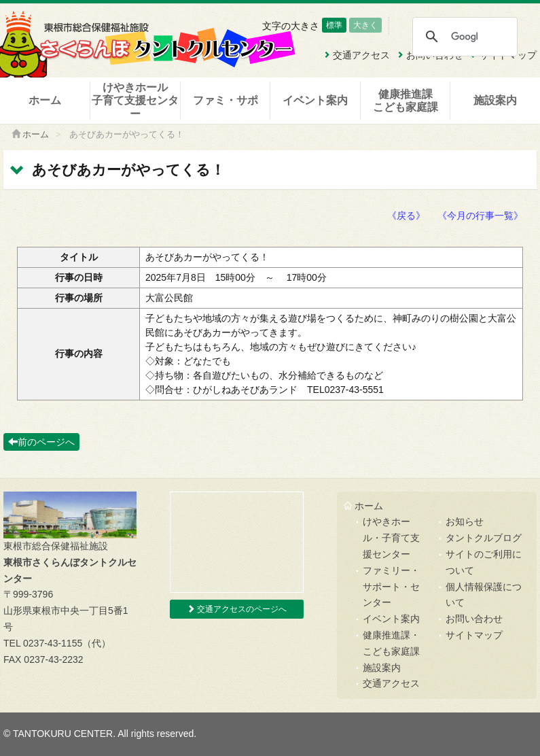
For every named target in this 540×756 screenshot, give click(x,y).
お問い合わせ (474, 619)
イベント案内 (315, 100)
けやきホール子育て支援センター (135, 100)
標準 (334, 25)
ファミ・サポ (226, 100)
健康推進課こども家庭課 (406, 101)
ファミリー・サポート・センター (391, 587)
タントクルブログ (484, 538)
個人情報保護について (484, 595)
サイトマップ (474, 635)
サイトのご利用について (484, 562)
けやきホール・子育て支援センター (391, 538)
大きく (365, 25)
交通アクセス (391, 683)
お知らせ (465, 521)
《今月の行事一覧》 (480, 216)
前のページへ (41, 442)
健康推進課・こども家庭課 (391, 643)
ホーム (45, 100)
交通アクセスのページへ (237, 609)
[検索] (464, 37)
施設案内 (495, 100)
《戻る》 (406, 216)
